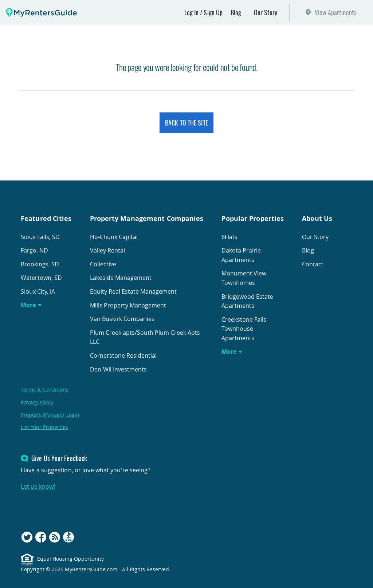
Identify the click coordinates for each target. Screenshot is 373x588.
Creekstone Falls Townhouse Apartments (244, 329)
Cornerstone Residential (123, 355)
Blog (236, 12)
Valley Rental (107, 250)
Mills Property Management (128, 305)
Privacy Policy (37, 402)
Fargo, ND (34, 250)
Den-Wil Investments (118, 369)
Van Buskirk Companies (122, 319)
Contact (313, 264)
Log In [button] (192, 12)
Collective (103, 264)
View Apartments (336, 12)
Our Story (266, 12)
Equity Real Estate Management (133, 291)
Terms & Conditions (45, 390)
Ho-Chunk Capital (114, 237)
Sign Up (213, 12)
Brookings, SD (40, 264)
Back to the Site (186, 123)
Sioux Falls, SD (40, 237)
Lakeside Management (121, 278)
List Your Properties (44, 427)
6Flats (229, 237)
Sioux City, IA (38, 291)
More (28, 305)
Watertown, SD (41, 278)
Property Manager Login (50, 415)
